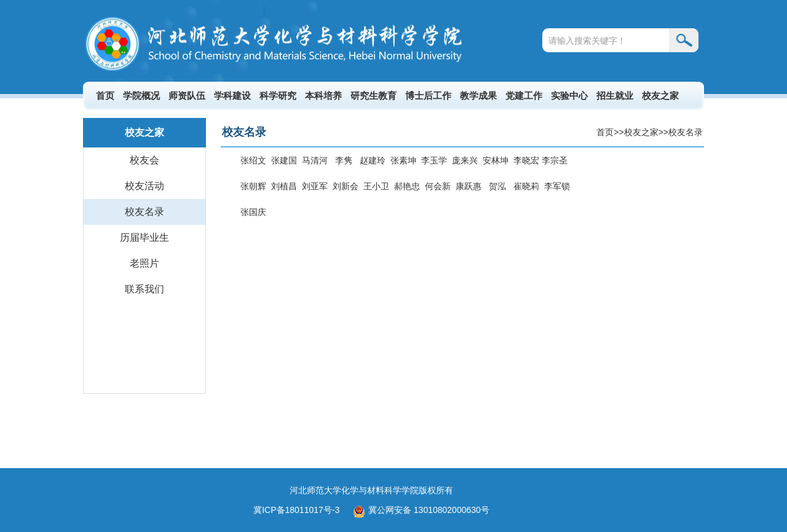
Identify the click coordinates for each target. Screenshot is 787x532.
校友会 (144, 160)
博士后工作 (428, 96)
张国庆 (253, 212)
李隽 (344, 160)
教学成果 (478, 96)
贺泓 (497, 186)
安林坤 (496, 160)
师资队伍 (187, 96)
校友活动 (144, 186)
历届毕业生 (144, 237)
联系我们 (144, 289)
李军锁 (557, 186)
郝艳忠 (407, 186)
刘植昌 (284, 186)
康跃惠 (469, 186)
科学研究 (278, 96)
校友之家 (660, 96)
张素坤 (403, 160)
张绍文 (253, 160)
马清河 (315, 160)
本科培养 (323, 96)
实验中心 (569, 96)
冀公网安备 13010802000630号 (418, 510)
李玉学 (434, 160)
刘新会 (346, 186)
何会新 (438, 186)
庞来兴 (465, 160)
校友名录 (144, 212)
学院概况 (141, 96)
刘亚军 (315, 186)
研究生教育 (374, 96)
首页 (105, 96)
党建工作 (524, 96)
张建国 (284, 160)
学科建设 (232, 96)
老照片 (144, 263)
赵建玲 (373, 160)
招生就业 (615, 96)
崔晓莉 (526, 186)
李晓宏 (528, 160)
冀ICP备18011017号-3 (296, 510)
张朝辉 (253, 186)
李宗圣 (555, 160)
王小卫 (376, 186)
